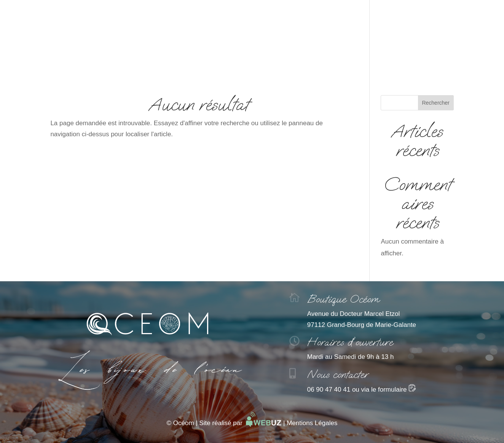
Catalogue (252, 61)
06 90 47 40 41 (329, 390)
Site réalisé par (240, 423)
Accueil (155, 61)
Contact (347, 61)
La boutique (301, 61)
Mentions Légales (312, 423)
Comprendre (201, 61)
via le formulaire (389, 390)
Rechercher (435, 103)
